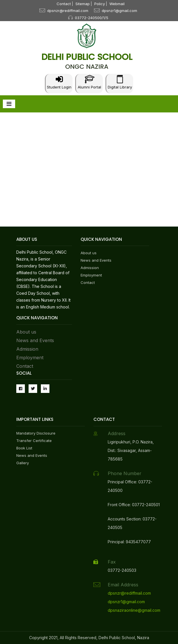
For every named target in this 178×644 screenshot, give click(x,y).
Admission (27, 349)
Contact (64, 4)
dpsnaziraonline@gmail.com (134, 610)
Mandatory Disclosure (36, 433)
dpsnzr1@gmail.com (119, 11)
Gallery (23, 463)
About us (26, 332)
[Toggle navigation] (9, 104)
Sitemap (83, 4)
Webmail (117, 4)
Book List (24, 448)
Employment (30, 358)
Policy (100, 4)
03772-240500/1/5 (92, 18)
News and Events (35, 340)
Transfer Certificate (34, 441)
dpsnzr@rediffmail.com (68, 11)
